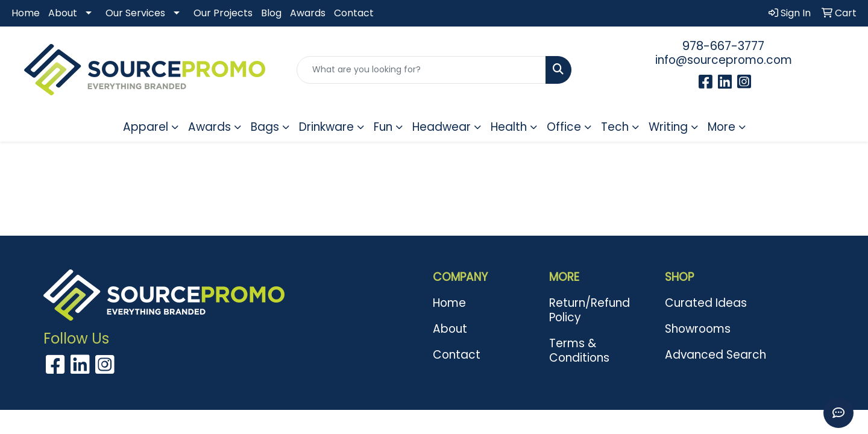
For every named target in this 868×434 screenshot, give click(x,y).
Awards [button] (209, 127)
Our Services (135, 13)
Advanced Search (715, 355)
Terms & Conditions (579, 351)
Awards (308, 13)
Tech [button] (615, 127)
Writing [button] (668, 127)
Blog (271, 13)
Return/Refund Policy (590, 310)
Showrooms (698, 329)
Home (26, 13)
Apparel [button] (146, 127)
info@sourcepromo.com (724, 60)
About (63, 13)
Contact (354, 13)
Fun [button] (383, 127)
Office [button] (564, 127)
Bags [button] (265, 127)
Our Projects (223, 13)
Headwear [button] (442, 127)
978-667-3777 (723, 46)
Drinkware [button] (326, 127)
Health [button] (509, 127)
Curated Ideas (706, 303)
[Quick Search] (421, 70)
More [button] (722, 127)
